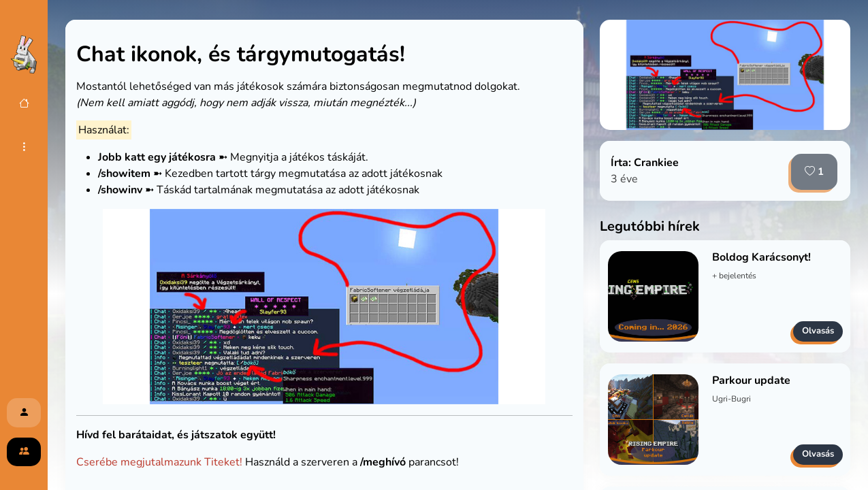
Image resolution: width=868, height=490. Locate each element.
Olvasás (818, 331)
